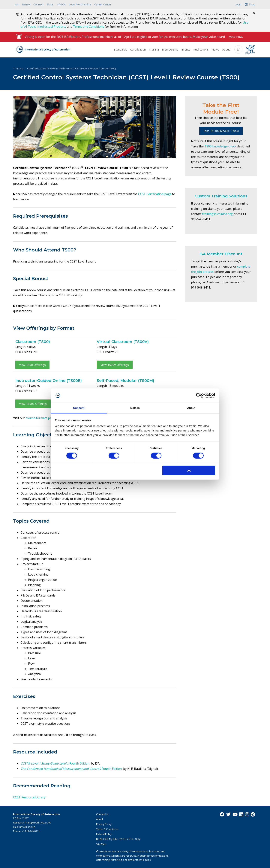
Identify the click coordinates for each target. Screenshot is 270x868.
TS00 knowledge (216, 146)
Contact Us (102, 814)
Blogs (50, 4)
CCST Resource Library (29, 797)
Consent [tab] (79, 408)
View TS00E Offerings (33, 404)
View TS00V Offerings (115, 365)
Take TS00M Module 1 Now (221, 131)
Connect (38, 4)
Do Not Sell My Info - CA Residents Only (118, 839)
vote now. (236, 37)
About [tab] (191, 408)
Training (154, 49)
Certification (138, 49)
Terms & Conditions (107, 829)
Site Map (101, 844)
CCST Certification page (155, 194)
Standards (121, 49)
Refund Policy (104, 834)
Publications (201, 49)
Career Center (103, 4)
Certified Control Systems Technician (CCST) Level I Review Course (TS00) (72, 68)
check (232, 146)
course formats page (40, 418)
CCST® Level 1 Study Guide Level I (44, 763)
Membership (170, 49)
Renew (26, 4)
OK (189, 470)
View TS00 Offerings (32, 365)
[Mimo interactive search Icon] (250, 49)
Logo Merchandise (80, 4)
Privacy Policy (104, 824)
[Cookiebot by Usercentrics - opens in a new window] (199, 396)
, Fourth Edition (79, 763)
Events (186, 49)
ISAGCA (61, 4)
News (215, 49)
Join (17, 4)
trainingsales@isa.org (217, 214)
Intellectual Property (52, 27)
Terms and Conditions (88, 27)
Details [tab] (135, 408)
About (226, 49)
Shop (250, 4)
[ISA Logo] (43, 50)
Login (238, 4)
